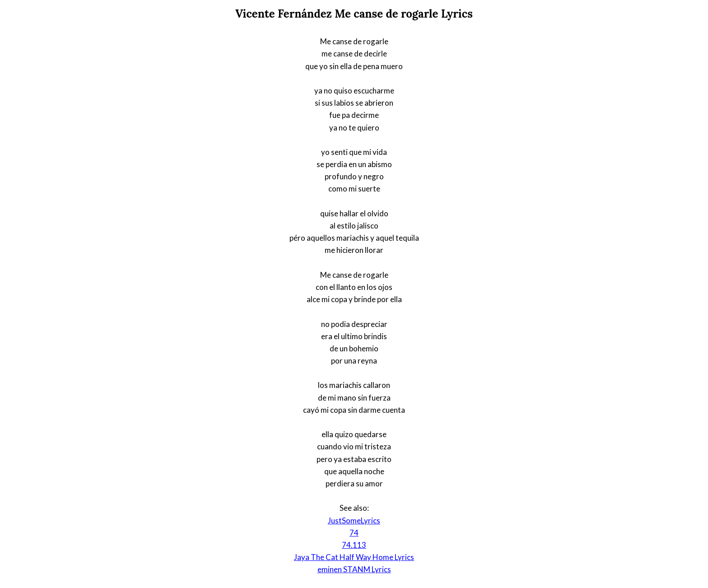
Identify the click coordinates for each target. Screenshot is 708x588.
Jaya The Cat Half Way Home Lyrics (354, 557)
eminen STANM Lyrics (354, 569)
